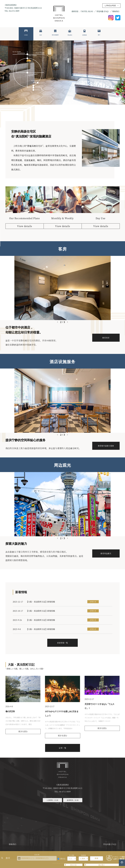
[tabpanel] (62, 73)
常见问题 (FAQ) (103, 11)
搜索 (8, 858)
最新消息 (75, 11)
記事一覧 (62, 748)
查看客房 (106, 338)
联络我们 (116, 11)
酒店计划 (73, 865)
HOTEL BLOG (87, 11)
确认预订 (102, 865)
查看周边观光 (106, 553)
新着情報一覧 (63, 643)
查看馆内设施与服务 (106, 446)
